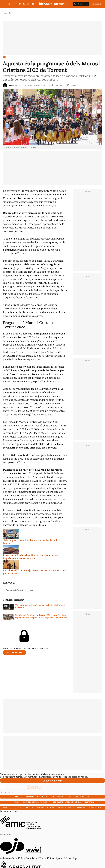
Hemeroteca (89, 802)
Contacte (7, 808)
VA (28, 4)
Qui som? (18, 808)
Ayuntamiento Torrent (14, 590)
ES (33, 4)
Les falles (15, 802)
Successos (80, 796)
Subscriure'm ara (52, 781)
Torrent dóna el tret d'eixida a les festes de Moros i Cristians (40, 606)
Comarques (29, 796)
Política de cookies (66, 808)
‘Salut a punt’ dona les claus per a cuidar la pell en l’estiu (32, 542)
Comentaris (57, 85)
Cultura (70, 796)
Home (5, 13)
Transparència (95, 808)
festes (32, 590)
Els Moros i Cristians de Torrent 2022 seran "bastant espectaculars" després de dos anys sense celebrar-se (41, 616)
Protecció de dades (46, 808)
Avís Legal (30, 808)
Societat (60, 796)
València (18, 796)
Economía (50, 796)
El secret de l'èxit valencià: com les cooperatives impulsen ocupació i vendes (31, 557)
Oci (4, 57)
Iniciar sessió (14, 652)
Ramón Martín (14, 85)
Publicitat (82, 808)
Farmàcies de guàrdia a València (36, 802)
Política (40, 796)
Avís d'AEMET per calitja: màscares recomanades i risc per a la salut (34, 572)
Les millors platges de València (67, 802)
